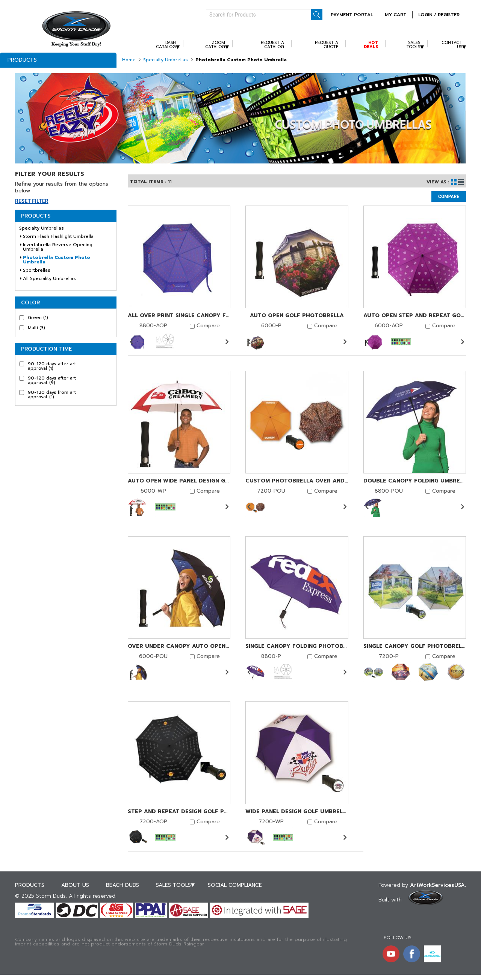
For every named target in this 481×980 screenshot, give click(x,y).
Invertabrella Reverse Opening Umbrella (58, 247)
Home (129, 60)
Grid (454, 182)
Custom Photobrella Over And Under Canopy (297, 481)
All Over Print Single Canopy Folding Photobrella (179, 316)
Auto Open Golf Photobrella (297, 316)
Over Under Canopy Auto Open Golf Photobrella (179, 646)
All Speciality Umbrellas (49, 278)
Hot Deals (371, 45)
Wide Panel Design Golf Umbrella (297, 812)
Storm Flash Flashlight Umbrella (58, 236)
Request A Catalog (272, 45)
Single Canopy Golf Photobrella (415, 646)
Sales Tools (413, 45)
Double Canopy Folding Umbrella (415, 481)
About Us (75, 885)
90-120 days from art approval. (52, 395)
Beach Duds (123, 885)
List (461, 182)
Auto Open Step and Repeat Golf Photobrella (415, 316)
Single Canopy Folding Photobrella (297, 646)
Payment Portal (352, 15)
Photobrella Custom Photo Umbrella (57, 260)
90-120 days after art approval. (52, 380)
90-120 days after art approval (52, 366)
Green (38, 318)
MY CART (396, 15)
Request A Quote (327, 45)
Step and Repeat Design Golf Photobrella (179, 812)
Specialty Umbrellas (166, 60)
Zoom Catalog (215, 45)
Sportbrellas (37, 270)
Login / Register (439, 15)
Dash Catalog (166, 45)
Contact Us (452, 45)
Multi (36, 328)
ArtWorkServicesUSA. (438, 885)
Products (22, 60)
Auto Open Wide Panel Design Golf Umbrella (179, 481)
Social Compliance (235, 885)
